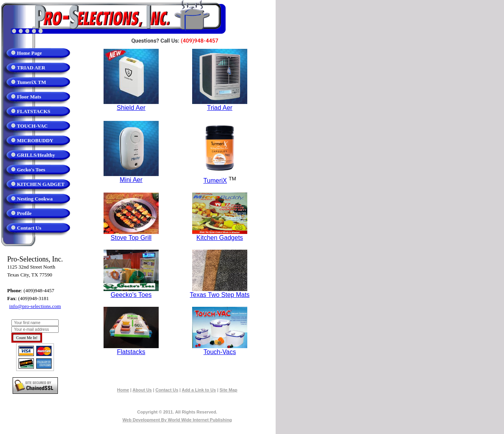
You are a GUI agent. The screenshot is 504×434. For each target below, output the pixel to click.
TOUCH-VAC (32, 126)
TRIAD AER (31, 68)
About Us (142, 390)
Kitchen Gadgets (220, 238)
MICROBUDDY (35, 140)
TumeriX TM (31, 82)
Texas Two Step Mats (220, 295)
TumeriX (215, 181)
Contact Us (29, 228)
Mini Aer (131, 180)
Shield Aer (131, 108)
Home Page (29, 53)
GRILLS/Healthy (36, 155)
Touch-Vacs (220, 352)
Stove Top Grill (131, 238)
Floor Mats (29, 97)
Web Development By (177, 420)
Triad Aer (220, 108)
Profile (24, 213)
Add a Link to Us (199, 390)
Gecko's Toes (31, 170)
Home (123, 390)
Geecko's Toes (131, 295)
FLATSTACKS (34, 111)
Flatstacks (131, 352)
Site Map (229, 390)
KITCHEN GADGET (41, 184)
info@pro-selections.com (35, 306)
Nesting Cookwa (35, 199)
